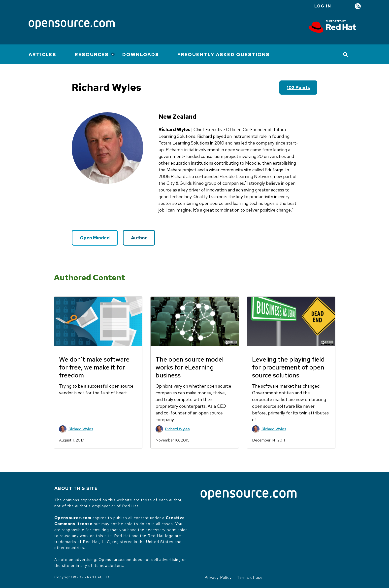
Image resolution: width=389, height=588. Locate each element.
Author (139, 238)
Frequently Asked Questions (224, 55)
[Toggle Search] (346, 54)
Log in (323, 6)
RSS (358, 6)
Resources (92, 55)
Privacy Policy (218, 577)
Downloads (141, 55)
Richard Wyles (81, 429)
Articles (42, 55)
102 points (298, 88)
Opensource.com (73, 518)
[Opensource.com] (72, 25)
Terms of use (250, 577)
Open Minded (95, 238)
